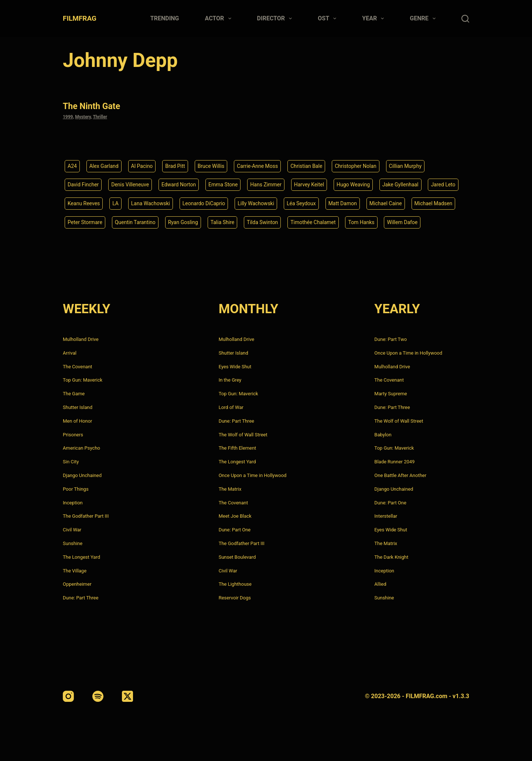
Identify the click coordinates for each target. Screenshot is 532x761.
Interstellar (386, 516)
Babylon (383, 435)
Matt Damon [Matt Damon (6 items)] (343, 203)
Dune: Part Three (81, 598)
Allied (380, 584)
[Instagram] (68, 696)
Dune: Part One (235, 530)
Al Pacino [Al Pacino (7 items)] (142, 166)
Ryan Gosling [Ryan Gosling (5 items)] (183, 222)
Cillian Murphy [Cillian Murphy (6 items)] (405, 166)
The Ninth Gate (91, 106)
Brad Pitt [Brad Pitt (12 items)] (175, 166)
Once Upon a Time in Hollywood (253, 475)
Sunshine (73, 543)
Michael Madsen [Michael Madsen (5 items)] (434, 203)
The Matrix (230, 489)
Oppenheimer (77, 584)
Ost (328, 18)
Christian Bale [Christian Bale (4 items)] (306, 166)
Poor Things (76, 489)
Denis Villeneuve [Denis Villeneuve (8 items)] (130, 185)
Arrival (70, 353)
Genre (424, 18)
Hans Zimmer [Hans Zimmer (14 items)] (266, 185)
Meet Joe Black (235, 516)
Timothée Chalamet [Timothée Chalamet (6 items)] (313, 222)
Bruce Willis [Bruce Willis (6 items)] (211, 166)
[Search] (465, 19)
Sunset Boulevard (237, 557)
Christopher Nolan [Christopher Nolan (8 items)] (356, 166)
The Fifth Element (238, 448)
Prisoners (73, 435)
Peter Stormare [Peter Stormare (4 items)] (85, 222)
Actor (220, 18)
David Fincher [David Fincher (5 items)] (83, 185)
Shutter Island (78, 407)
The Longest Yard (81, 557)
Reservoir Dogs (235, 598)
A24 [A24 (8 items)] (72, 166)
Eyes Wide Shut (235, 367)
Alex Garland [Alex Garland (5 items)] (104, 166)
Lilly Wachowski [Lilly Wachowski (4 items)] (256, 203)
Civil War (72, 530)
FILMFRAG (80, 18)
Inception (73, 503)
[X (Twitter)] (127, 696)
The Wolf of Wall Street (243, 435)
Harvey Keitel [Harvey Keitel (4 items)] (309, 185)
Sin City (71, 462)
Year (374, 18)
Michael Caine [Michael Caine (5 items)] (386, 203)
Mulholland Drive (81, 339)
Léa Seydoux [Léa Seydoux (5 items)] (301, 203)
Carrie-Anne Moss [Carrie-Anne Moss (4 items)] (257, 166)
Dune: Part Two (391, 339)
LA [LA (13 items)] (115, 203)
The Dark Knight (391, 557)
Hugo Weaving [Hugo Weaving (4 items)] (353, 185)
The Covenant (78, 367)
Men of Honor (78, 421)
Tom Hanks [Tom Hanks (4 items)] (361, 222)
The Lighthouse (235, 584)
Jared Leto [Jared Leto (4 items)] (443, 185)
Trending (165, 18)
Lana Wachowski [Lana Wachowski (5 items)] (151, 203)
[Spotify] (98, 696)
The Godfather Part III (86, 516)
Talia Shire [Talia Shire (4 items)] (223, 222)
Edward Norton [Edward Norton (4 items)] (179, 185)
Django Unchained (82, 475)
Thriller (100, 117)
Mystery (83, 117)
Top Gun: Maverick (83, 380)
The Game (74, 394)
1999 (68, 117)
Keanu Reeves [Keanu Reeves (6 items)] (84, 203)
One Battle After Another (400, 475)
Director (276, 18)
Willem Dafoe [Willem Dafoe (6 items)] (402, 222)
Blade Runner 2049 (394, 462)
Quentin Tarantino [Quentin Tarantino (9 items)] (135, 222)
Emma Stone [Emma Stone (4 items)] (223, 185)
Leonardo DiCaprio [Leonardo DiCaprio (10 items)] (204, 203)
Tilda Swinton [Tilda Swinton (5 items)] (262, 222)
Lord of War (231, 407)
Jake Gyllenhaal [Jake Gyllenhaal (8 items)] (400, 185)
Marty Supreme (391, 394)
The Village (75, 571)
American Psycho (81, 448)
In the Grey (230, 380)
